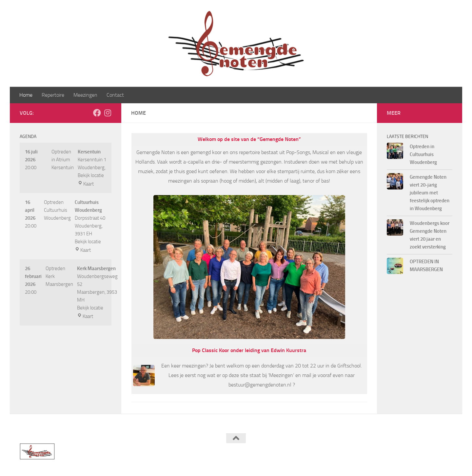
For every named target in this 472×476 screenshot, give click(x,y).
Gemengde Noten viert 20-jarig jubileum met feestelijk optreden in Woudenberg (430, 193)
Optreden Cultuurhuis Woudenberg (57, 210)
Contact (115, 95)
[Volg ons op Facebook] (97, 113)
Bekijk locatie (91, 175)
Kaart (86, 184)
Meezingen (85, 95)
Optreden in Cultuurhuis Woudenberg (423, 154)
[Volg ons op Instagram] (108, 113)
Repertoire (53, 95)
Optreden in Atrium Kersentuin (63, 160)
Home (26, 95)
